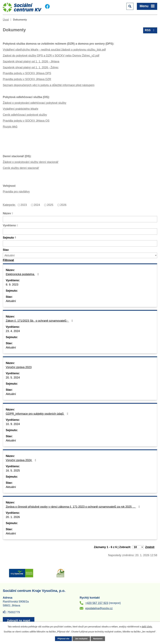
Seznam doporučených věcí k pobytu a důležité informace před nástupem (49, 85)
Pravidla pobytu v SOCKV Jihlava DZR (27, 79)
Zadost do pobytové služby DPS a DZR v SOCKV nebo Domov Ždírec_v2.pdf (51, 56)
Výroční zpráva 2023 (19, 367)
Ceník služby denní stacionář (21, 168)
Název (7, 213)
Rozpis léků (10, 127)
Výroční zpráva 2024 (22, 460)
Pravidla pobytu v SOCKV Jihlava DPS (27, 73)
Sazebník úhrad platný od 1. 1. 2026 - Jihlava (31, 62)
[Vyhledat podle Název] (80, 219)
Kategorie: (9, 205)
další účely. (147, 627)
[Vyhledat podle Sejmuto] (80, 243)
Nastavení (98, 639)
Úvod (6, 20)
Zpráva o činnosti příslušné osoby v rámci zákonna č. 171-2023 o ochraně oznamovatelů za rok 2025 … (73, 507)
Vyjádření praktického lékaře (20, 109)
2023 (24, 205)
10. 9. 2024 (13, 424)
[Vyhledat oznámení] (8, 260)
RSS (150, 30)
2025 (50, 205)
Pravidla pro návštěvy (16, 192)
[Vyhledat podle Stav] (80, 255)
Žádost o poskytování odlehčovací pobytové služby (35, 103)
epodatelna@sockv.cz (99, 608)
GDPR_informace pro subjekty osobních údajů (38, 414)
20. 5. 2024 (13, 378)
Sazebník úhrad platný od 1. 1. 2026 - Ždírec (31, 67)
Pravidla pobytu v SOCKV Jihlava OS (26, 121)
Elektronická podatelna (23, 274)
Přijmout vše (63, 639)
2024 (37, 205)
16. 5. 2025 (13, 471)
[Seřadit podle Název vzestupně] (13, 213)
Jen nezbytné (81, 639)
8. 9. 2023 (12, 285)
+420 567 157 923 (97, 603)
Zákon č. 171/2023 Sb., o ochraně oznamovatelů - (40, 321)
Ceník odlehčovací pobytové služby (25, 115)
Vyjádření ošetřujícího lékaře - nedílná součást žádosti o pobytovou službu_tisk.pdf (54, 50)
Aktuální (11, 301)
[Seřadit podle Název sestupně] (13, 214)
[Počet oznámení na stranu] (138, 547)
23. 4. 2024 (13, 331)
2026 (63, 205)
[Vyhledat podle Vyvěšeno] (80, 232)
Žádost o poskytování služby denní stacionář (31, 162)
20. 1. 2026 (13, 517)
